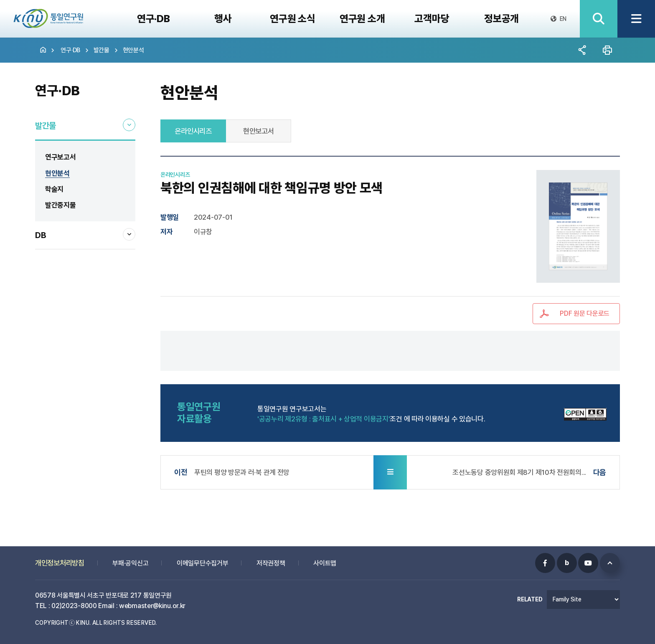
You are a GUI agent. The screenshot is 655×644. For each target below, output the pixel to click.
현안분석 (133, 50)
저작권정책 (271, 560)
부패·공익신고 (130, 560)
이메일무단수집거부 (202, 560)
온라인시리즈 (193, 131)
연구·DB (70, 50)
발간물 (102, 50)
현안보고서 (259, 131)
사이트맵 (325, 560)
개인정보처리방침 (60, 559)
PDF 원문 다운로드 (585, 313)
